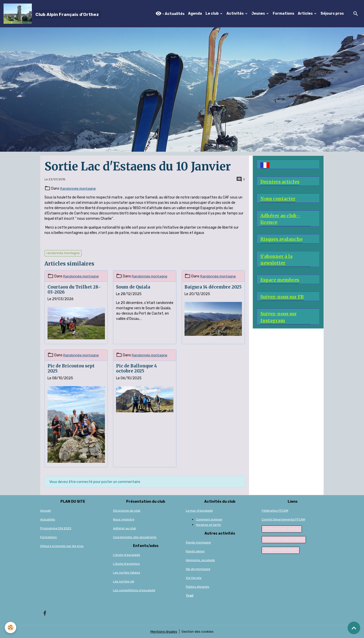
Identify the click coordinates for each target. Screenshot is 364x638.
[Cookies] (11, 628)
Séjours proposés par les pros (62, 546)
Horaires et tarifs (208, 525)
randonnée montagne (63, 253)
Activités (235, 14)
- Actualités (170, 14)
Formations (283, 14)
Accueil (45, 511)
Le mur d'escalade (199, 511)
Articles (306, 14)
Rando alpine (195, 551)
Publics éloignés (198, 587)
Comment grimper (209, 519)
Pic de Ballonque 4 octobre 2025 (136, 368)
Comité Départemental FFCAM (283, 519)
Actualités (48, 519)
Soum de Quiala (133, 287)
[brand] (52, 14)
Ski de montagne (198, 569)
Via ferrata (194, 578)
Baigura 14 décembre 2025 (213, 287)
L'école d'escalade (127, 555)
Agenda (195, 14)
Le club (212, 14)
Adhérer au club (124, 528)
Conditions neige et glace (284, 539)
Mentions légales (164, 632)
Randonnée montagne (78, 189)
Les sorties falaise (127, 573)
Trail (190, 596)
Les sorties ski (124, 581)
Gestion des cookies (198, 632)
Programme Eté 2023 (56, 528)
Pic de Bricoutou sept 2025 (71, 368)
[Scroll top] (354, 628)
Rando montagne (198, 542)
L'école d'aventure (126, 564)
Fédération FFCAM (275, 511)
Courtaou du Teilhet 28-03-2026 (74, 290)
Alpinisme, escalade (200, 560)
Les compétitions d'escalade (134, 590)
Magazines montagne (280, 550)
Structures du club (127, 511)
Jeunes (259, 14)
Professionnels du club (282, 529)
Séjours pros (332, 14)
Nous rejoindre (124, 519)
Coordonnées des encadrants (135, 537)
